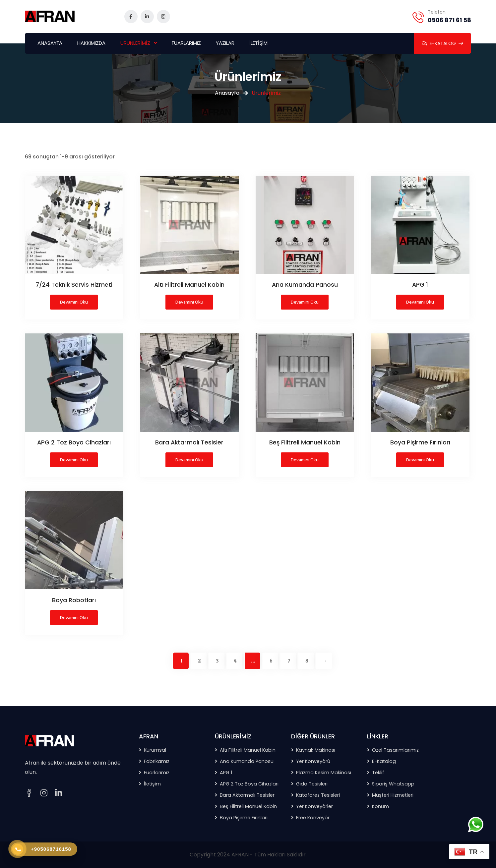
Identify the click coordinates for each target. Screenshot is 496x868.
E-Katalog (384, 761)
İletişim (152, 784)
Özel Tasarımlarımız (395, 750)
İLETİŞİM (258, 43)
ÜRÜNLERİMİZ (135, 43)
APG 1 (226, 773)
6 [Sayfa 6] (271, 661)
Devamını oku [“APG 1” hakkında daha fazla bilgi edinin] (420, 302)
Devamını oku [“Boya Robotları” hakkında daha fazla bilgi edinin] (74, 617)
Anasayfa (227, 93)
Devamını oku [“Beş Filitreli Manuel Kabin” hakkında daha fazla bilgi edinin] (305, 460)
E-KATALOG (442, 43)
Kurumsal (155, 750)
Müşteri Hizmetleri (393, 795)
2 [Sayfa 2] (199, 661)
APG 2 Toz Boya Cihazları (249, 784)
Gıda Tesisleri (312, 784)
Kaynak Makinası (316, 750)
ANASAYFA (50, 43)
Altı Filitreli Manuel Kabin (248, 750)
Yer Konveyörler (314, 806)
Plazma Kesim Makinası (324, 773)
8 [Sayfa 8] (307, 661)
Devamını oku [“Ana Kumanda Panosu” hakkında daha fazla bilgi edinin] (305, 302)
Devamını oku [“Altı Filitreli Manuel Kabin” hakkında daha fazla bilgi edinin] (189, 302)
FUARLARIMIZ (186, 43)
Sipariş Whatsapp (393, 784)
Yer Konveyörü (313, 761)
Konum (380, 806)
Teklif (378, 773)
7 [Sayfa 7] (289, 661)
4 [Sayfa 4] (235, 661)
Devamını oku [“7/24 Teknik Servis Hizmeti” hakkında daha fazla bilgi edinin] (74, 302)
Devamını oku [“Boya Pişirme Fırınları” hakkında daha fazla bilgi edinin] (420, 460)
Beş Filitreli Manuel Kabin (248, 806)
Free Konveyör (313, 818)
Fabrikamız (157, 761)
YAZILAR (225, 43)
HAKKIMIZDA (91, 43)
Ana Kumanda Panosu (247, 761)
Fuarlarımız (157, 773)
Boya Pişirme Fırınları (244, 818)
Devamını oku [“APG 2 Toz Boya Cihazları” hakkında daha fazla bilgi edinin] (74, 460)
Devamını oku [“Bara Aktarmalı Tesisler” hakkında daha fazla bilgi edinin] (189, 460)
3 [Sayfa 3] (217, 661)
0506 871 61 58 (449, 20)
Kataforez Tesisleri (318, 795)
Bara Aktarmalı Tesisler (247, 795)
